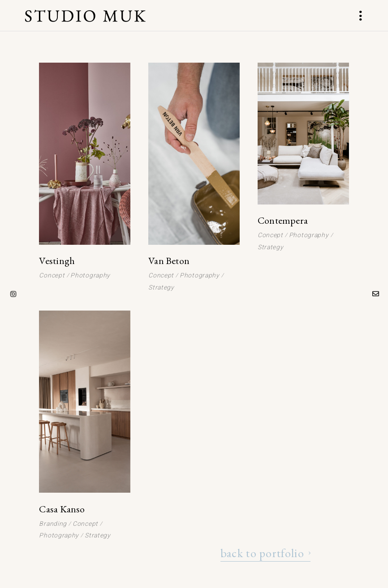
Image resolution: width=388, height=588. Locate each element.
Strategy (161, 287)
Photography (90, 275)
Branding (53, 524)
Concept (52, 275)
